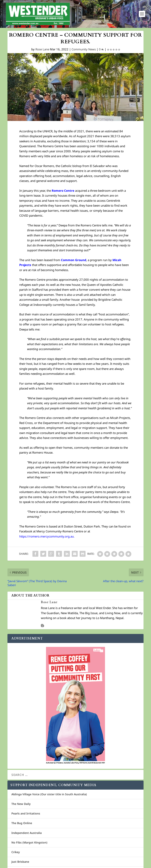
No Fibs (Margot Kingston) (29, 842)
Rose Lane (42, 49)
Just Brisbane (20, 862)
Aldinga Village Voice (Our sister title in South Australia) (49, 794)
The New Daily (21, 804)
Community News (84, 49)
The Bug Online (22, 823)
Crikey (16, 852)
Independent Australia (27, 833)
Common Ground (74, 260)
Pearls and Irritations (26, 813)
